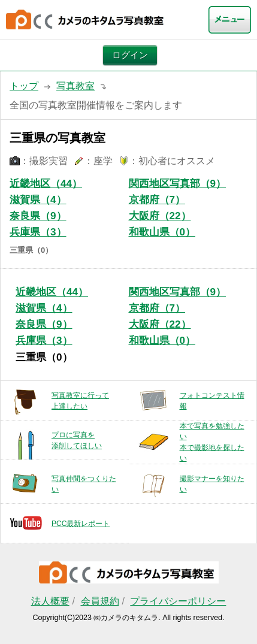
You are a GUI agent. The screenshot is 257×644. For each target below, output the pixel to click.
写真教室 (75, 86)
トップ (24, 86)
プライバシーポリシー (178, 601)
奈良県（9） (38, 216)
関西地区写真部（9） (178, 184)
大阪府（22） (160, 216)
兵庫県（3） (38, 232)
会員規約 (100, 601)
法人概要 (50, 601)
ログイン (130, 55)
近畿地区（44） (46, 184)
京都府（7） (157, 200)
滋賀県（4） (38, 200)
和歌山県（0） (162, 232)
